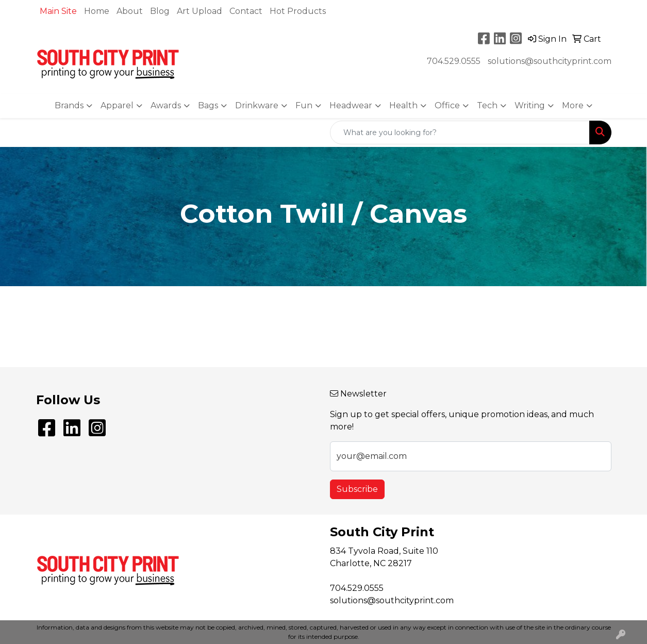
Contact (246, 11)
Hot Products (298, 11)
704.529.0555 (454, 61)
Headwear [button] (351, 105)
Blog (160, 11)
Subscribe (357, 489)
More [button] (573, 105)
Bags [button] (208, 105)
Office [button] (447, 105)
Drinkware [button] (257, 105)
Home (97, 11)
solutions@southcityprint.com (550, 61)
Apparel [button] (117, 105)
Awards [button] (166, 105)
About (130, 11)
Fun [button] (304, 105)
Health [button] (403, 105)
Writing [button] (530, 105)
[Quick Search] (460, 133)
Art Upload (200, 11)
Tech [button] (487, 105)
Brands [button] (69, 105)
